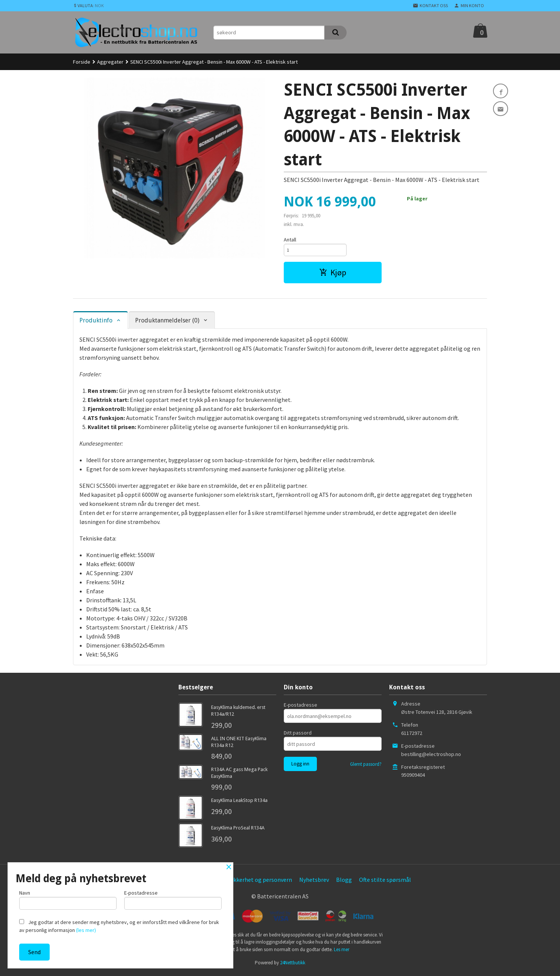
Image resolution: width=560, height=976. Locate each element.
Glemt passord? (366, 766)
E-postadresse (301, 707)
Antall (290, 240)
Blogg (344, 882)
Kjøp (333, 274)
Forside (82, 62)
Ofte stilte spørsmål (385, 882)
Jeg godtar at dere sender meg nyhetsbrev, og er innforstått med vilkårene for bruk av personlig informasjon (119, 926)
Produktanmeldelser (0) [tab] (167, 322)
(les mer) (86, 930)
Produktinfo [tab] (96, 322)
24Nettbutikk (293, 965)
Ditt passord (298, 735)
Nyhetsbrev (314, 882)
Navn (68, 898)
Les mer (342, 951)
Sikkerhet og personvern (260, 882)
